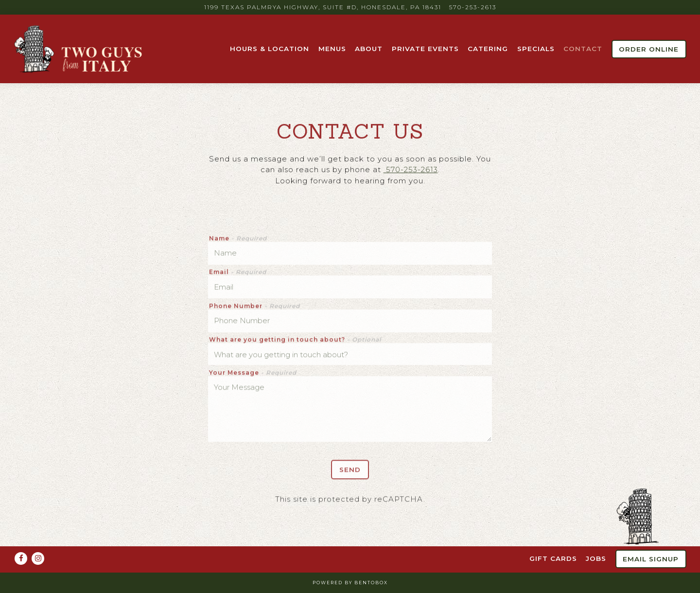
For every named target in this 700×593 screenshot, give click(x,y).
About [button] (369, 49)
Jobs (596, 558)
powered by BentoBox (350, 583)
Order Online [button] (649, 49)
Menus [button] (332, 49)
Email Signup (651, 559)
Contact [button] (583, 49)
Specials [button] (536, 49)
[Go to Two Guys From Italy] (323, 7)
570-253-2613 (411, 171)
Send (350, 471)
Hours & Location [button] (270, 49)
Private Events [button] (425, 49)
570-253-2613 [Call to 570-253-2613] (473, 7)
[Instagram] (38, 558)
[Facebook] (21, 558)
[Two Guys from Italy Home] (79, 49)
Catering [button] (488, 49)
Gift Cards (553, 558)
